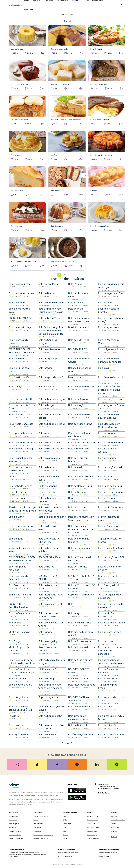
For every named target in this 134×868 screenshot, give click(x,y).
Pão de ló (14, 716)
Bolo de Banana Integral (22, 442)
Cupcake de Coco (48, 492)
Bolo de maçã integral (21, 327)
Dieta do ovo (13, 820)
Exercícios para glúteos (41, 839)
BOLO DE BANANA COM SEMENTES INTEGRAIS (22, 559)
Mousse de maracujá (94, 827)
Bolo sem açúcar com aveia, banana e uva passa (110, 390)
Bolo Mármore (17, 585)
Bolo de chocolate (48, 734)
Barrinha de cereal (79, 327)
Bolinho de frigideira (20, 595)
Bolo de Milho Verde (49, 318)
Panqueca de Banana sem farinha (80, 435)
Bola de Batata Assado (81, 725)
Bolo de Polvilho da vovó (52, 449)
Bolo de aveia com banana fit (78, 459)
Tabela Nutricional (70, 812)
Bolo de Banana (47, 293)
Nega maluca (76, 377)
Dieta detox (12, 827)
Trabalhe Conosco (105, 793)
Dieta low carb (13, 816)
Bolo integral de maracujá (17, 568)
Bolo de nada (16, 539)
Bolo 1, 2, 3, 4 (16, 386)
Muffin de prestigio (19, 632)
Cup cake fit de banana (81, 595)
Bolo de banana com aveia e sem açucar (80, 320)
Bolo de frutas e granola (82, 641)
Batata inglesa (68, 824)
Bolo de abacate (77, 507)
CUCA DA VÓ (76, 303)
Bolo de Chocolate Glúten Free (49, 540)
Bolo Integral (75, 613)
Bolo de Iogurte (107, 477)
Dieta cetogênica (14, 824)
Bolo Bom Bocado (78, 399)
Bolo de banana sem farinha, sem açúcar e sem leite (50, 688)
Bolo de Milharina (108, 526)
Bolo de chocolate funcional (19, 577)
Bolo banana (46, 632)
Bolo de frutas (46, 567)
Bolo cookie (15, 623)
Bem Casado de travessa (47, 649)
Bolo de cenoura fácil (20, 284)
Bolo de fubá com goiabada (48, 550)
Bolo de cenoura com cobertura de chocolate (22, 661)
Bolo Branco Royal (49, 284)
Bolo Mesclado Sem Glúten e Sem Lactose (110, 425)
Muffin (12, 477)
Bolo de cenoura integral (82, 442)
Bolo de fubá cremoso (21, 526)
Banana (65, 835)
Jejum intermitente (15, 835)
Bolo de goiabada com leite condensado (21, 459)
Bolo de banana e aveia (81, 414)
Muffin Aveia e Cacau (50, 669)
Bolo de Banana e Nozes (82, 386)
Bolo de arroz (16, 725)
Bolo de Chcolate (78, 567)
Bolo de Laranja (17, 678)
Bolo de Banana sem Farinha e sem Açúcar (51, 310)
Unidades (114, 831)
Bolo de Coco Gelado (110, 632)
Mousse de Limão (93, 816)
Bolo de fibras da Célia (81, 477)
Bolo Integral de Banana (82, 685)
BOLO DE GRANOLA (20, 318)
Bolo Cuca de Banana (110, 486)
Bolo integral (46, 368)
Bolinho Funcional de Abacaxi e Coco (80, 369)
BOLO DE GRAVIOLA (50, 557)
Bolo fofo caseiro (18, 492)
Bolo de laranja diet (19, 414)
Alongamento (38, 827)
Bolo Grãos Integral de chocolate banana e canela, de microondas (51, 330)
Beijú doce (74, 498)
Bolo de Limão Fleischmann (106, 615)
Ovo (64, 827)
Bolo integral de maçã (51, 377)
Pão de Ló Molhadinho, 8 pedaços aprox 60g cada (22, 509)
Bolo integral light (48, 358)
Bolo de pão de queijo (20, 685)
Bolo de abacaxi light (50, 442)
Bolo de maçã (76, 405)
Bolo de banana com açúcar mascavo (110, 416)
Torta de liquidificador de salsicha (110, 596)
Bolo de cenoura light (50, 604)
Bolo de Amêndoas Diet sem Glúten (52, 727)
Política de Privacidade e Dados (68, 853)
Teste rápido (115, 816)
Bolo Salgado (16, 641)
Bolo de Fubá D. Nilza (80, 623)
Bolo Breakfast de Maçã (111, 548)
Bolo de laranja (47, 678)
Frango (65, 839)
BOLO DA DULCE (78, 349)
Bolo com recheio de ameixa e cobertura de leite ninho (81, 529)
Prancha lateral (39, 824)
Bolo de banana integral (52, 399)
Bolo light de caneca (20, 734)
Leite (64, 831)
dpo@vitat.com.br (104, 856)
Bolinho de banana (79, 678)
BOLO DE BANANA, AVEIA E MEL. (79, 699)
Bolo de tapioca (107, 641)
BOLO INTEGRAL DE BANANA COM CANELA (22, 351)
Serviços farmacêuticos (118, 820)
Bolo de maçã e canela (111, 467)
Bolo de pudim (106, 706)
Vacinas (113, 824)
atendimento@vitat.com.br (110, 789)
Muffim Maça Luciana (81, 734)
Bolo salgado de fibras (110, 349)
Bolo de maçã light (49, 641)
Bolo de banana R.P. (79, 706)
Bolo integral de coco (110, 327)
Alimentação (13, 812)
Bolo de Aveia (76, 467)
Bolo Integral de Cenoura (107, 450)
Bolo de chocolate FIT (20, 399)
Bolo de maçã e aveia (110, 399)
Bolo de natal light (79, 340)
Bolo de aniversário (49, 349)
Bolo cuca (103, 368)
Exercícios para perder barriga (43, 835)
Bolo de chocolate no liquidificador (20, 469)
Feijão (65, 820)
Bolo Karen (44, 433)
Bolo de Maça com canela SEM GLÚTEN (20, 708)
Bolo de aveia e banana (111, 492)
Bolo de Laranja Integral (52, 303)
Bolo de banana (107, 433)
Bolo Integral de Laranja (111, 623)
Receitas (64, 14)
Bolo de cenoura (107, 458)
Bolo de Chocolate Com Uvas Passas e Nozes (81, 518)
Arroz (65, 816)
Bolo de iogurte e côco (110, 293)
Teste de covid (115, 827)
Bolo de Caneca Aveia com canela (80, 559)
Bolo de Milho (16, 517)
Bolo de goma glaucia (80, 548)
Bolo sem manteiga (79, 449)
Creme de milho (92, 824)
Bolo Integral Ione (18, 697)
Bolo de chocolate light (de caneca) (111, 605)
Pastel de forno (47, 386)
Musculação (37, 831)
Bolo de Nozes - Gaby (80, 486)
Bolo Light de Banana (21, 486)
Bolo (71, 604)
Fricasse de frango (93, 839)
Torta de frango (92, 835)
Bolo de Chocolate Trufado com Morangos (22, 671)
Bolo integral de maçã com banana (51, 596)
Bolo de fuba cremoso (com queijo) (50, 509)
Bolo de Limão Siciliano (111, 507)
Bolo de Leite (105, 303)
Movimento (38, 812)
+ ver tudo (67, 744)
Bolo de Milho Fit (107, 725)
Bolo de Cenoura (77, 492)
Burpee (36, 820)
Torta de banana (48, 486)
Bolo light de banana (20, 433)
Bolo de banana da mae (82, 647)
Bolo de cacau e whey (21, 449)
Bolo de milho (76, 309)
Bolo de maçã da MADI (111, 557)
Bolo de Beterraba (108, 678)
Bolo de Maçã (46, 405)
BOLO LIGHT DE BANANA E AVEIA (18, 605)
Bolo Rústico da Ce (19, 377)
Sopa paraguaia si (48, 697)
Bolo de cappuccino (49, 458)
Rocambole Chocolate (21, 424)
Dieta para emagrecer (16, 831)
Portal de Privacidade (65, 856)
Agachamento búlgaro (41, 816)
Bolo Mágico (75, 284)
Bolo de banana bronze (21, 293)
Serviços (114, 812)
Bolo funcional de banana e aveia (48, 615)
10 (75, 275)
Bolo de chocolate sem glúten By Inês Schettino (111, 651)
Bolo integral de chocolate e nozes (78, 717)
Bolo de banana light (50, 716)
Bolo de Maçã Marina (80, 424)
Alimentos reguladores (16, 839)
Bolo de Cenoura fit (109, 498)
